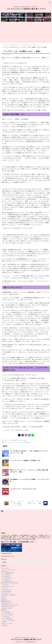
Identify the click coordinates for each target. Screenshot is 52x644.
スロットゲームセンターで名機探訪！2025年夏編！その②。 (26, 465)
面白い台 (29, 447)
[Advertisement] (26, 38)
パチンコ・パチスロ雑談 (21, 445)
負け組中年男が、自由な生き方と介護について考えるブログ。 (26, 638)
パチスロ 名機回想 (12, 445)
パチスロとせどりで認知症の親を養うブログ (26, 9)
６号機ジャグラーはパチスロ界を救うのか (16, 68)
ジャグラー (5, 445)
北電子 (25, 447)
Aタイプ (5, 447)
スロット (14, 447)
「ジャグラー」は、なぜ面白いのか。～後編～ (18, 435)
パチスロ (22, 447)
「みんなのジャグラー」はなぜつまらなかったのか (24, 494)
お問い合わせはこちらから (8, 561)
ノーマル (18, 447)
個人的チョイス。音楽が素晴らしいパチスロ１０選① (20, 233)
